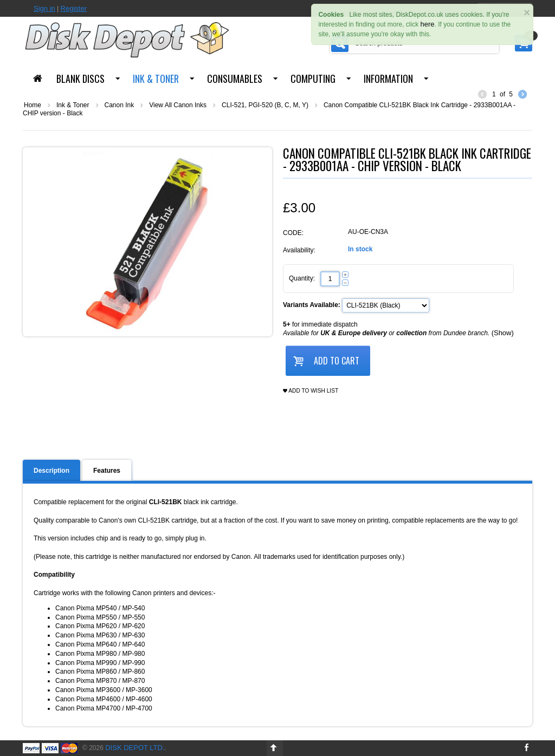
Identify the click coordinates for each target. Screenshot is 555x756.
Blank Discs (80, 79)
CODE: (293, 233)
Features (107, 471)
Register (74, 8)
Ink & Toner (156, 79)
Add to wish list (311, 391)
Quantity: (302, 278)
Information (388, 79)
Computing (313, 79)
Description (51, 471)
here (428, 24)
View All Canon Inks (178, 105)
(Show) (503, 333)
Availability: (299, 250)
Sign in (44, 8)
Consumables (235, 79)
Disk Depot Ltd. (135, 748)
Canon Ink (120, 105)
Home (33, 105)
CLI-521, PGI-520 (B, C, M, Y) (265, 105)
